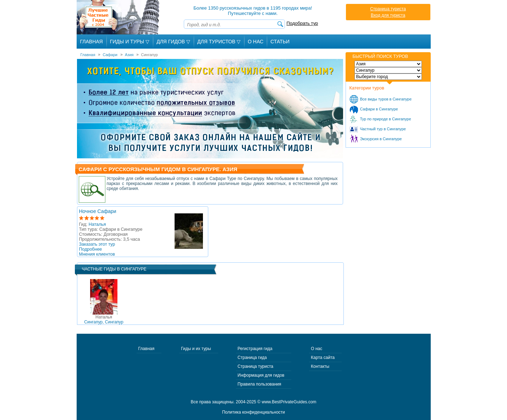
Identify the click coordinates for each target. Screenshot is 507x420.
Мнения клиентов (97, 254)
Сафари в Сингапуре (379, 109)
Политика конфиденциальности (253, 412)
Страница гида (252, 358)
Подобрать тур (302, 23)
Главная (92, 42)
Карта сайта (323, 358)
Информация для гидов (261, 375)
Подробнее (91, 249)
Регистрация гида (255, 349)
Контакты (320, 366)
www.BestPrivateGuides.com (289, 402)
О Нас (255, 42)
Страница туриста (388, 9)
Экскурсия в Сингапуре (381, 139)
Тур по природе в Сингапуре (386, 119)
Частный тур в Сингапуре (383, 129)
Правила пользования (260, 384)
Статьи (280, 42)
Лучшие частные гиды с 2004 (119, 17)
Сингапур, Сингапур (104, 320)
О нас (316, 349)
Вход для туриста (388, 15)
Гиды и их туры (196, 349)
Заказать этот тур (97, 244)
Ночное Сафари (98, 211)
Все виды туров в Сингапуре (386, 99)
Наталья (97, 224)
